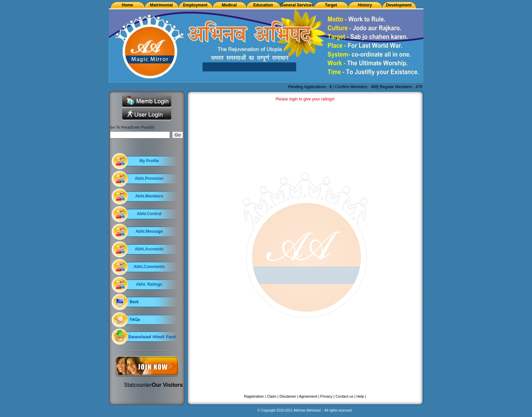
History (365, 5)
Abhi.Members (149, 196)
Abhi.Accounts (149, 249)
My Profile (149, 161)
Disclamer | (289, 396)
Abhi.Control (149, 214)
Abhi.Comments (149, 267)
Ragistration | (255, 396)
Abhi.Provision (149, 178)
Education (263, 5)
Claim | (273, 396)
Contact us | (346, 396)
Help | (361, 396)
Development (399, 5)
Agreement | (309, 396)
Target (331, 5)
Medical (229, 5)
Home (127, 5)
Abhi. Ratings (149, 284)
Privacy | (327, 396)
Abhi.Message (149, 231)
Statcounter (138, 385)
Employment (195, 5)
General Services (297, 5)
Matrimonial (161, 5)
